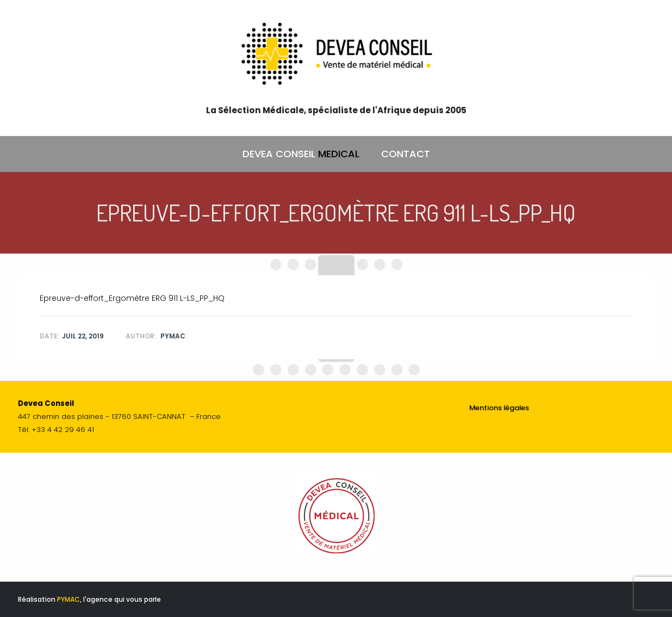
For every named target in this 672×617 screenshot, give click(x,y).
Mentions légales (499, 408)
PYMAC (69, 599)
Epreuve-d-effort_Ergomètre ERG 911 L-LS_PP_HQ (132, 298)
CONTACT (406, 154)
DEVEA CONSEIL (301, 154)
